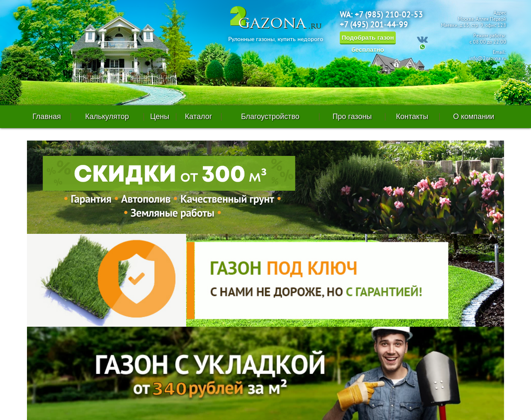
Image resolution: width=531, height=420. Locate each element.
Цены (160, 117)
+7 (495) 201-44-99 (374, 25)
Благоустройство (270, 117)
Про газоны (352, 117)
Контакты (412, 117)
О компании (474, 117)
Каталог (199, 117)
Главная (47, 117)
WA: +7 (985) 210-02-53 (381, 15)
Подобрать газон (368, 39)
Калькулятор (107, 117)
